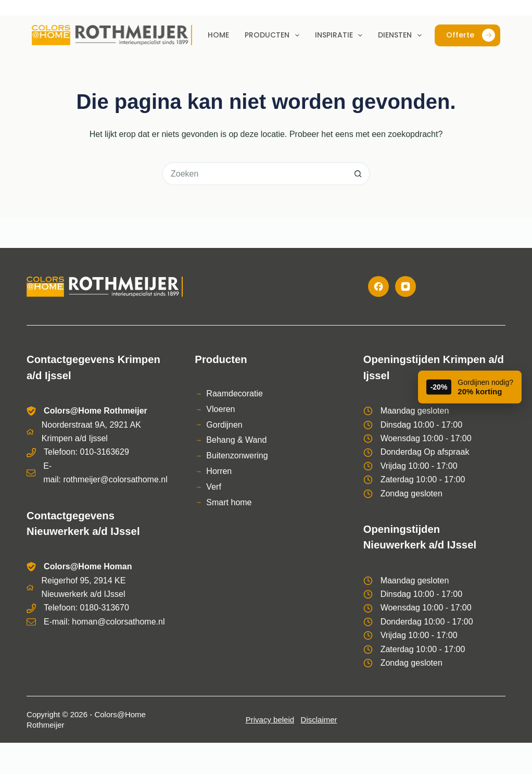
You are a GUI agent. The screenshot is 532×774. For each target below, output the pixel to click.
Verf (213, 487)
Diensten (402, 35)
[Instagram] (406, 286)
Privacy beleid (270, 720)
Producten (274, 35)
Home (218, 35)
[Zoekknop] (358, 174)
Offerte (471, 35)
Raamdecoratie (235, 394)
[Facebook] (378, 286)
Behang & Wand (236, 440)
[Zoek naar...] (254, 174)
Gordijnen (224, 425)
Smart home (229, 502)
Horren (219, 471)
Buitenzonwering (237, 455)
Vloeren (220, 409)
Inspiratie (341, 35)
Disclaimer (319, 720)
